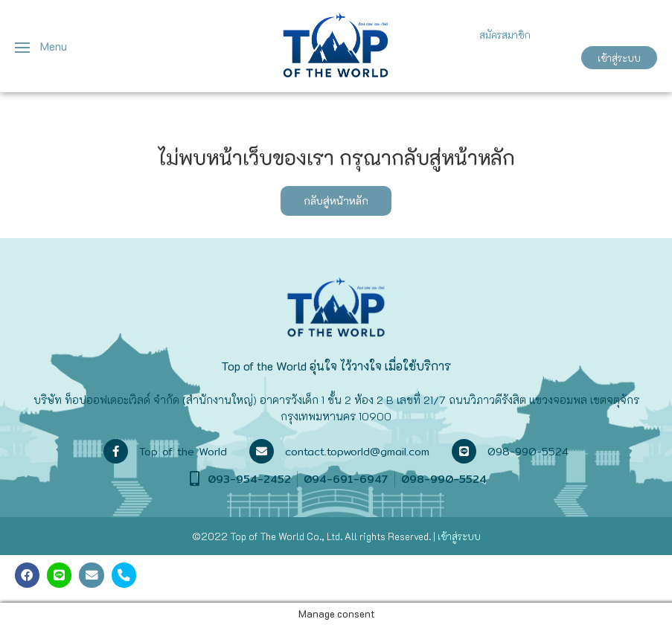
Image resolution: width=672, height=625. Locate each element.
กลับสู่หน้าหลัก (336, 201)
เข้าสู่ (448, 536)
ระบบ (469, 536)
